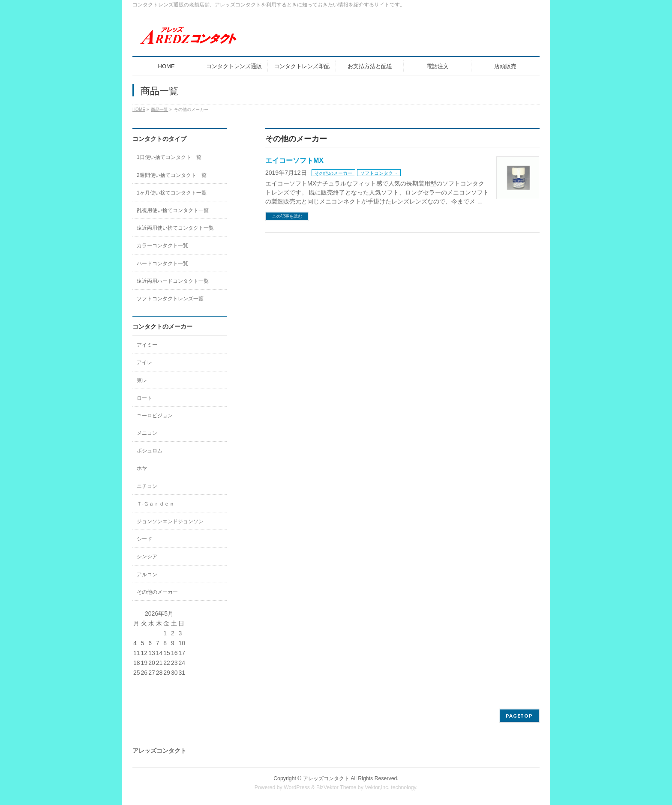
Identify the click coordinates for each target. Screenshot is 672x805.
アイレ (144, 362)
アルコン (147, 575)
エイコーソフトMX (294, 160)
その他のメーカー (333, 173)
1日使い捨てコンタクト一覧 (169, 157)
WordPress (297, 787)
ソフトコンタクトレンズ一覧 (170, 299)
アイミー (147, 345)
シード (144, 539)
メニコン (147, 433)
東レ (142, 380)
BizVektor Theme (336, 787)
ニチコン (147, 486)
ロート (144, 398)
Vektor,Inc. (377, 787)
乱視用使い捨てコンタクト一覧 (173, 210)
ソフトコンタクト (379, 173)
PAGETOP (519, 716)
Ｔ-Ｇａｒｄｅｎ (156, 504)
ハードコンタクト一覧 (162, 263)
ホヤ (142, 468)
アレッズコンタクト (326, 778)
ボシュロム (150, 451)
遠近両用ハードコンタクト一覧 (173, 281)
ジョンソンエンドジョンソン (170, 521)
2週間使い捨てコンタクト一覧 (172, 175)
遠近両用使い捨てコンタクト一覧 (175, 228)
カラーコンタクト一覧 (162, 245)
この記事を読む (287, 216)
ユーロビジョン (155, 416)
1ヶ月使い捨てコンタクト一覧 (172, 193)
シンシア (147, 557)
